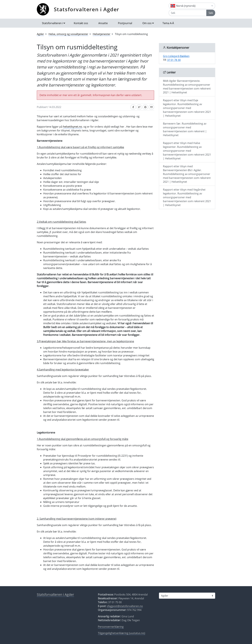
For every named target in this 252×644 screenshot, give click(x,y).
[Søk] (188, 13)
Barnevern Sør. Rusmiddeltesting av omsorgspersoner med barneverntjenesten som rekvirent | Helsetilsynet (185, 129)
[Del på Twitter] (139, 107)
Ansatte (103, 23)
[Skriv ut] (145, 107)
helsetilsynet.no (73, 127)
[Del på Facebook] (133, 107)
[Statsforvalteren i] (187, 596)
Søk (211, 13)
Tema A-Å (168, 23)
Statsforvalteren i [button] (52, 23)
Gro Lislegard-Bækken (176, 56)
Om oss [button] (147, 23)
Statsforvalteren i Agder (87, 9)
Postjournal (125, 23)
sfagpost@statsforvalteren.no (125, 606)
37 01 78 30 (174, 60)
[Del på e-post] (151, 107)
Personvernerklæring (111, 627)
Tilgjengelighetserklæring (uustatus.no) (122, 633)
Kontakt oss (81, 23)
